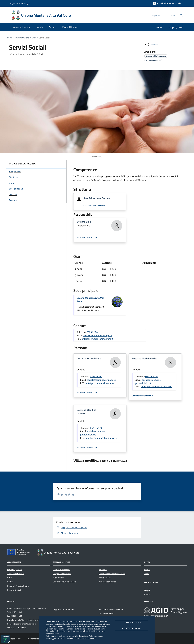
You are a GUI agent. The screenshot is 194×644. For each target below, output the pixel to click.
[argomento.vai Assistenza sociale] (153, 60)
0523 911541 (93, 332)
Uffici (34, 38)
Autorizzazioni (59, 578)
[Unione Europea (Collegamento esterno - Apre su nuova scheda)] (20, 553)
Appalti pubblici (105, 578)
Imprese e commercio (107, 582)
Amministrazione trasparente (111, 609)
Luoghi (147, 590)
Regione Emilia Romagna (20, 3)
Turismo (159, 27)
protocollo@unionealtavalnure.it (26, 620)
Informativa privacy (107, 613)
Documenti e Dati (14, 590)
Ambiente (103, 570)
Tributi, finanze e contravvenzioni (112, 574)
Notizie (147, 570)
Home (10, 38)
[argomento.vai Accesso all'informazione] (156, 56)
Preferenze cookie (96, 636)
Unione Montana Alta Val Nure (90, 300)
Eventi (147, 594)
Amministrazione (22, 38)
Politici (10, 582)
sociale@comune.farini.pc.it (98, 335)
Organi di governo (14, 570)
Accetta (132, 628)
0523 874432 (152, 376)
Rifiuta (131, 623)
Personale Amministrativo (18, 586)
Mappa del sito (15, 639)
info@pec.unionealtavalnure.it (98, 339)
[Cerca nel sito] (181, 15)
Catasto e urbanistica (62, 570)
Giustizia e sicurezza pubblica (65, 582)
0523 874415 (96, 428)
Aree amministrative (16, 574)
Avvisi (147, 574)
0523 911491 (16, 616)
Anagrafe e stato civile (62, 574)
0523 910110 (96, 376)
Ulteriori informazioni (94, 205)
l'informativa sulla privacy (85, 638)
